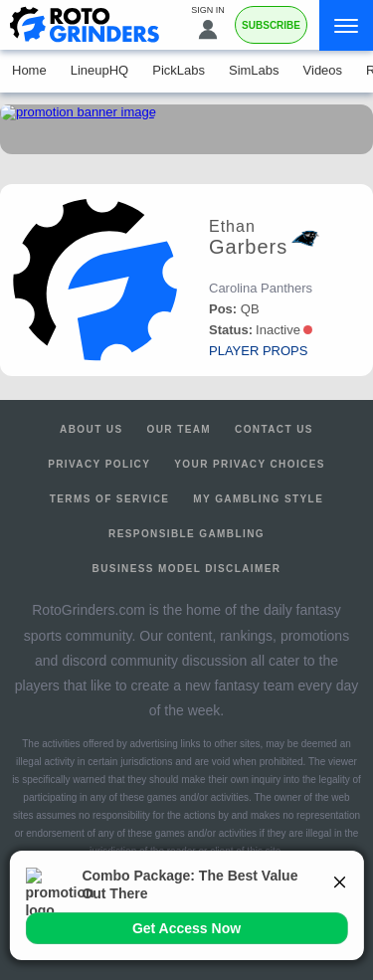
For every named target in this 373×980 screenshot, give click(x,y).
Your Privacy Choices (250, 464)
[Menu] (346, 25)
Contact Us (274, 429)
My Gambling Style (258, 499)
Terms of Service (110, 499)
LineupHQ (100, 70)
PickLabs (179, 70)
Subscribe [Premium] (271, 25)
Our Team (180, 429)
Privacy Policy (99, 464)
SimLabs (254, 70)
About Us (91, 429)
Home (29, 70)
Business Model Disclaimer (187, 569)
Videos (323, 70)
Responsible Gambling (186, 534)
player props (258, 351)
